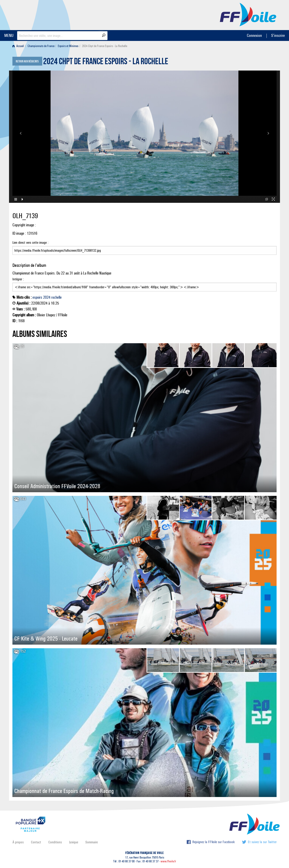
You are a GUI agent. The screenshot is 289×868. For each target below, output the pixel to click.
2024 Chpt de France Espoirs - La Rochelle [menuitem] (105, 46)
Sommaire (92, 842)
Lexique (74, 842)
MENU (9, 35)
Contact (36, 842)
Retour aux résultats (27, 61)
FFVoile (248, 14)
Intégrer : (144, 284)
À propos (18, 842)
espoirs (37, 297)
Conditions (55, 842)
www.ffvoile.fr (168, 861)
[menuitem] (19, 46)
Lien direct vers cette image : (144, 248)
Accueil (18, 46)
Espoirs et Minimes (68, 46)
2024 (47, 297)
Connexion (254, 35)
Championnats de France (41, 46)
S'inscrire (278, 35)
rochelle (56, 297)
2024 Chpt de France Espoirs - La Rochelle (106, 62)
